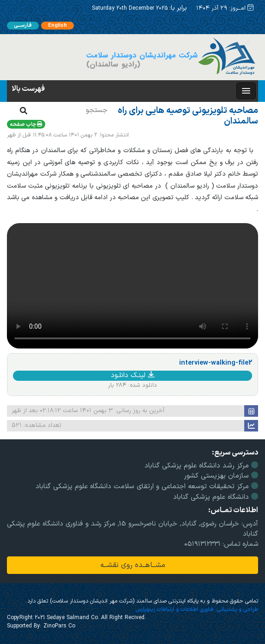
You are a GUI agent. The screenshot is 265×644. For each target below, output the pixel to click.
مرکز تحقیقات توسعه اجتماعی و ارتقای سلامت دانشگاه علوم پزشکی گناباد (147, 487)
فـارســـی (23, 26)
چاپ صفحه (26, 125)
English (57, 26)
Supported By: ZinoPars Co (41, 626)
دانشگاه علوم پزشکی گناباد (216, 497)
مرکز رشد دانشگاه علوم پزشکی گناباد (201, 466)
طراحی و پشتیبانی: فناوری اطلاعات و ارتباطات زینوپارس (197, 609)
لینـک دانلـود (133, 376)
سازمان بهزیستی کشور (221, 476)
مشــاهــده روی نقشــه (133, 565)
